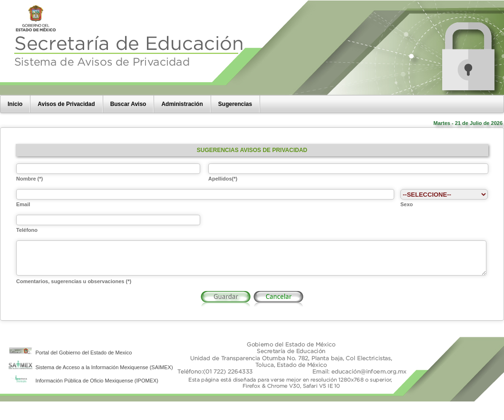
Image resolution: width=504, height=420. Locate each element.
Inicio (15, 104)
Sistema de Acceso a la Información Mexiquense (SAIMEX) (91, 374)
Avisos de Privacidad (66, 104)
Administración (182, 104)
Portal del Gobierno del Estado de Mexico (70, 360)
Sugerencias (235, 104)
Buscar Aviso (128, 104)
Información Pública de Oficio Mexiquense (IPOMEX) (83, 388)
